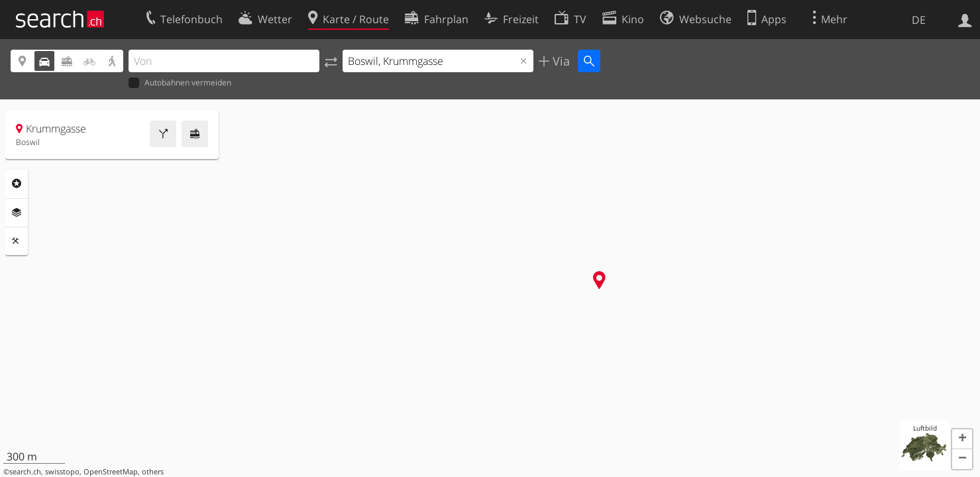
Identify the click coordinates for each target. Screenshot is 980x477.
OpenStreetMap (111, 472)
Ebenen (17, 213)
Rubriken (17, 184)
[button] (962, 439)
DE (919, 20)
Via (560, 61)
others (153, 472)
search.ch (25, 472)
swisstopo (62, 472)
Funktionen (17, 241)
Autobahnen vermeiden (180, 83)
